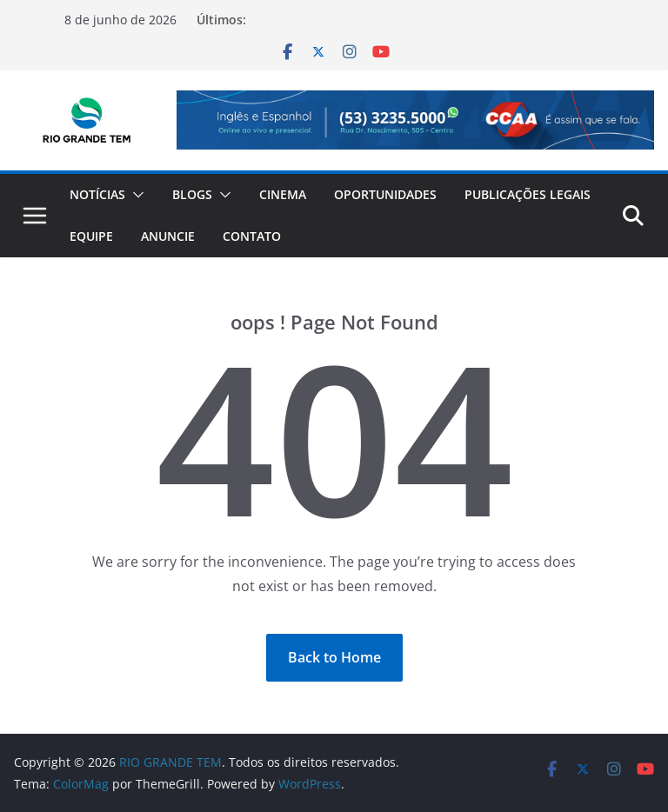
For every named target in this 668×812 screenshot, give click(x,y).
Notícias (97, 194)
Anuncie (168, 236)
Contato (252, 236)
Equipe (91, 236)
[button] (135, 195)
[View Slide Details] (415, 120)
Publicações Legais (528, 194)
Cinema (283, 194)
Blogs (192, 194)
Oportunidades (385, 194)
